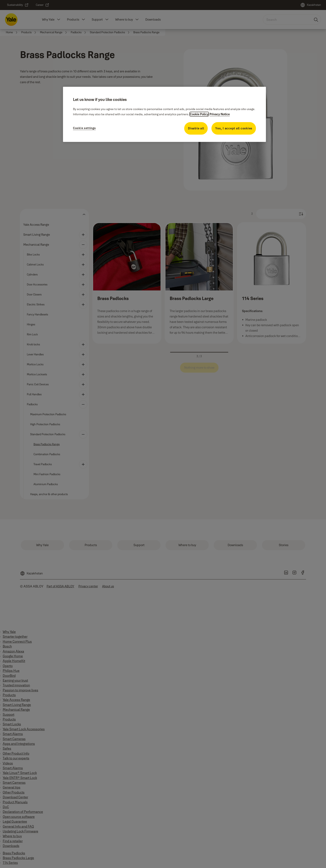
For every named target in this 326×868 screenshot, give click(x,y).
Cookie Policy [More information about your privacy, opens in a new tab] (199, 114)
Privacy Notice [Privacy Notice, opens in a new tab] (220, 114)
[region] (164, 114)
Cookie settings (84, 128)
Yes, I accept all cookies (234, 128)
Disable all (196, 128)
